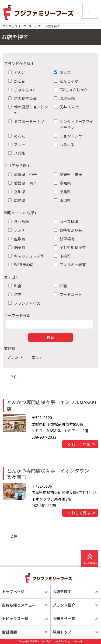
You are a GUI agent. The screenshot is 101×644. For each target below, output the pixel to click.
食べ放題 (18, 221)
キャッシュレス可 (25, 256)
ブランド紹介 (64, 605)
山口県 (61, 200)
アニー (16, 145)
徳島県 (61, 192)
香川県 (16, 192)
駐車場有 (63, 239)
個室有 (16, 247)
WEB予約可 (20, 265)
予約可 (61, 256)
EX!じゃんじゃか (70, 90)
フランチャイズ (23, 303)
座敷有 (16, 239)
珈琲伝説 (63, 98)
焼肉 (14, 294)
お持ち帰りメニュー (19, 605)
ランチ (16, 230)
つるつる (63, 145)
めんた (16, 136)
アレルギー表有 (69, 265)
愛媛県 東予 (67, 174)
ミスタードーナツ (25, 121)
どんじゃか (65, 81)
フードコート (67, 294)
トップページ (13, 592)
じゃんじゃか (21, 90)
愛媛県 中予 (21, 174)
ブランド (15, 357)
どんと (16, 72)
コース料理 (65, 221)
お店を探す (62, 592)
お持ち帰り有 (67, 230)
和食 (14, 286)
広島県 (16, 200)
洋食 (59, 286)
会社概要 (9, 632)
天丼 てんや (65, 107)
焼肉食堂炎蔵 (21, 98)
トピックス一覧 (15, 618)
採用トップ (62, 632)
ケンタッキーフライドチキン (72, 124)
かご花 (16, 81)
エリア (37, 357)
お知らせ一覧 (64, 618)
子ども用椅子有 (69, 247)
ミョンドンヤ (67, 136)
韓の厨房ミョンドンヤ (27, 110)
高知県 (61, 183)
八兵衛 (16, 153)
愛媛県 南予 (21, 183)
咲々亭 (61, 72)
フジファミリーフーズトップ (22, 26)
